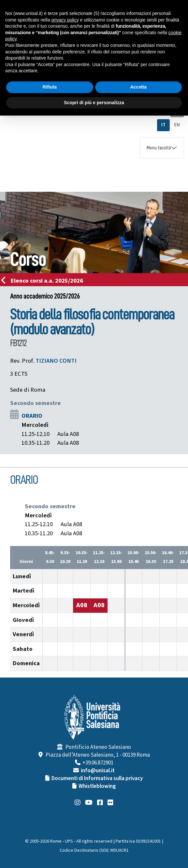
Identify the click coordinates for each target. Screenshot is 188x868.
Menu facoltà (159, 148)
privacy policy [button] (65, 20)
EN (177, 125)
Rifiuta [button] (50, 87)
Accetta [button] (138, 87)
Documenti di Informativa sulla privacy (97, 778)
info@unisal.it (98, 771)
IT (163, 125)
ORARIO (32, 416)
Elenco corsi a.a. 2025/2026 (44, 281)
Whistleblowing (97, 786)
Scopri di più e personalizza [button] (94, 103)
